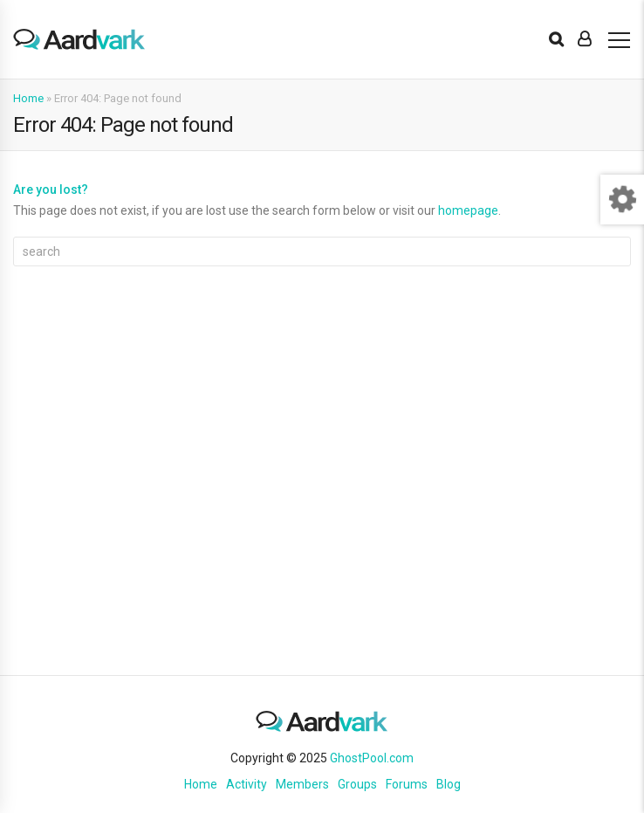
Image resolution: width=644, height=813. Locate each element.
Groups (357, 784)
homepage (468, 210)
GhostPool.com (372, 758)
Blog (449, 784)
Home (28, 98)
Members (302, 784)
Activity (247, 784)
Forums (407, 784)
